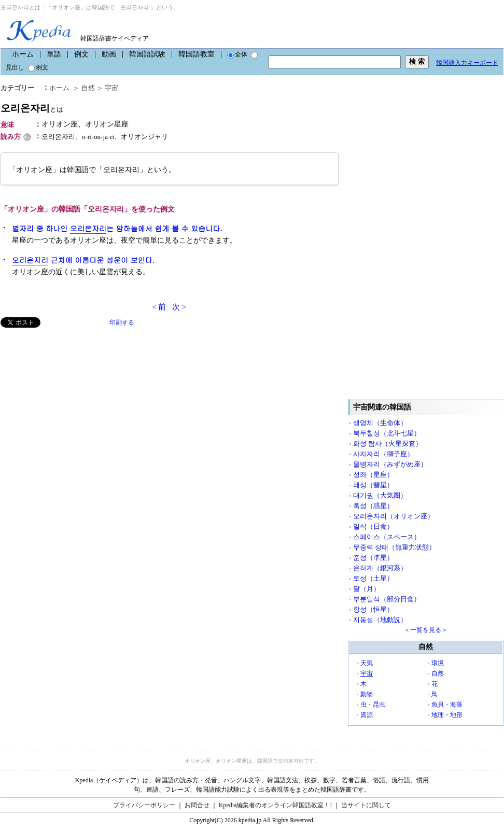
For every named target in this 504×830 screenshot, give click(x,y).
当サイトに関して (366, 805)
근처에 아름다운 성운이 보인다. (83, 260)
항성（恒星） (373, 609)
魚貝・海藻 (447, 705)
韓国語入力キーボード (467, 63)
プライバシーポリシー (144, 805)
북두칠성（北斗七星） (387, 433)
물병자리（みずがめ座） (390, 464)
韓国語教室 (197, 54)
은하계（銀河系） (380, 568)
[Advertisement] (78, 400)
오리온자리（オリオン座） (394, 516)
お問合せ (197, 805)
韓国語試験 (147, 54)
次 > (179, 307)
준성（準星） (373, 558)
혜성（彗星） (373, 485)
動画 (109, 54)
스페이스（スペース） (387, 537)
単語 (54, 54)
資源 (367, 715)
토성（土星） (373, 578)
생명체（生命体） (380, 423)
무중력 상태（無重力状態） (394, 547)
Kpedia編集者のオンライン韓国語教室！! (276, 805)
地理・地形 (447, 715)
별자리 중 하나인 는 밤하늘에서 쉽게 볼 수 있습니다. (117, 228)
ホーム (23, 54)
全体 (237, 54)
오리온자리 (32, 108)
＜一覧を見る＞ (426, 630)
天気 (367, 663)
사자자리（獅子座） (383, 454)
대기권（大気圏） (380, 495)
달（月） (367, 589)
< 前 (159, 307)
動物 (367, 694)
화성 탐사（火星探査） (388, 444)
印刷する (122, 322)
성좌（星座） (373, 475)
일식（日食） (373, 526)
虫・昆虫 (373, 705)
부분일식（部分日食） (387, 599)
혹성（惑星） (373, 506)
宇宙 (111, 88)
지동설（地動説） (380, 620)
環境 (438, 663)
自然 (88, 88)
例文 (81, 54)
